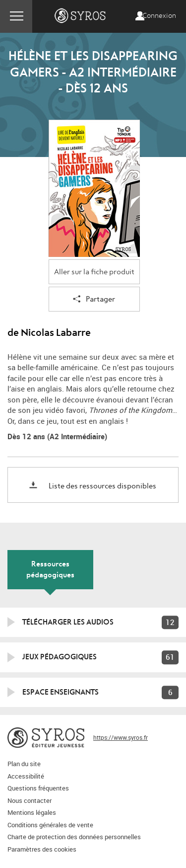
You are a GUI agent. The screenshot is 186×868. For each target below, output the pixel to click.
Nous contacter (30, 800)
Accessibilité (26, 776)
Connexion (159, 16)
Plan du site (24, 764)
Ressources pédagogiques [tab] (50, 569)
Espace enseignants (61, 692)
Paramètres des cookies (42, 849)
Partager (94, 300)
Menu (16, 16)
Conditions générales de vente (50, 825)
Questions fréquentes (38, 788)
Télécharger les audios (68, 622)
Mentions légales (32, 812)
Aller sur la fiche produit (94, 272)
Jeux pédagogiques (60, 657)
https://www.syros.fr (121, 737)
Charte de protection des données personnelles (74, 837)
